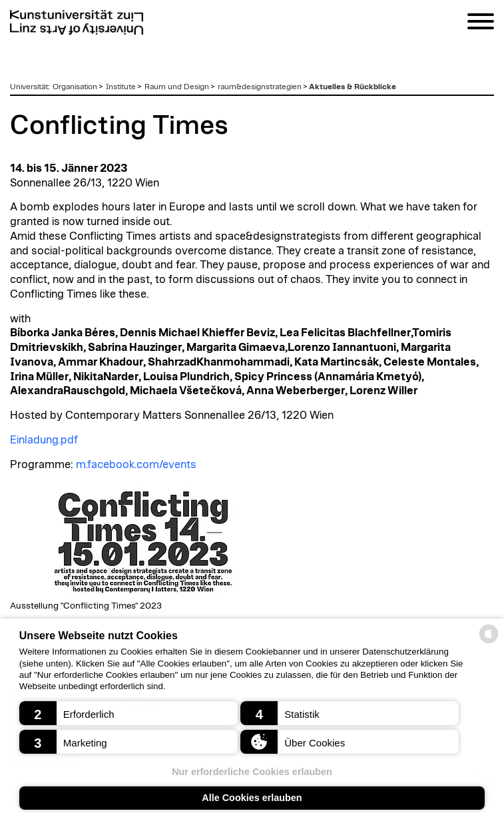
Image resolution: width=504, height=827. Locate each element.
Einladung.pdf (44, 440)
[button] (128, 713)
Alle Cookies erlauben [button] (252, 798)
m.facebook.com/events (136, 465)
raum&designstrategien (260, 87)
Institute (121, 87)
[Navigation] (481, 24)
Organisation (75, 87)
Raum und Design (177, 87)
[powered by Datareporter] (489, 642)
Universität (29, 87)
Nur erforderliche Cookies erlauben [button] (252, 772)
